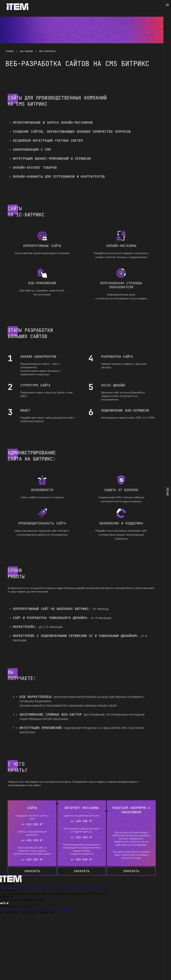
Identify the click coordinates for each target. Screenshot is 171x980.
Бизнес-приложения (13, 887)
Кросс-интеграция (91, 887)
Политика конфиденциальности (20, 909)
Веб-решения (26, 51)
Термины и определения (56, 909)
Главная (9, 51)
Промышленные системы (42, 887)
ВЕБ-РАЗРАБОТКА (47, 51)
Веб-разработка (69, 887)
